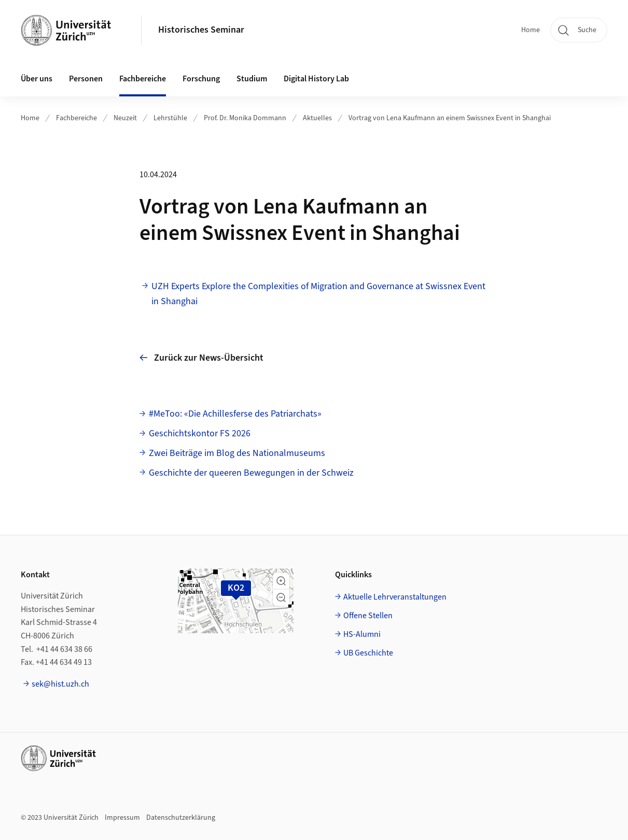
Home (531, 30)
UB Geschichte (368, 653)
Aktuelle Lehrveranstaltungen (395, 597)
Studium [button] (252, 79)
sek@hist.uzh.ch (60, 684)
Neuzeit (125, 118)
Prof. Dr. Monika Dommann (245, 118)
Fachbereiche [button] (143, 79)
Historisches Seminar (201, 30)
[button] (281, 581)
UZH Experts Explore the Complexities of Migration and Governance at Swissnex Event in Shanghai (318, 294)
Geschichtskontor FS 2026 (200, 433)
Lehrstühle (170, 118)
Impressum (122, 818)
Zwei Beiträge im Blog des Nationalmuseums (237, 453)
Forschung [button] (201, 79)
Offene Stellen (368, 616)
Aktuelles (317, 118)
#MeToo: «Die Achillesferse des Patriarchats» (235, 414)
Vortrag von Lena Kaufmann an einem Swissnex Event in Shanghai (450, 118)
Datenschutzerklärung (181, 818)
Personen (86, 79)
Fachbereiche (76, 118)
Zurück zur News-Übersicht (201, 358)
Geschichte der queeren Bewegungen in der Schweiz (251, 473)
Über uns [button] (37, 79)
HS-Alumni (362, 634)
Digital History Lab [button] (316, 79)
